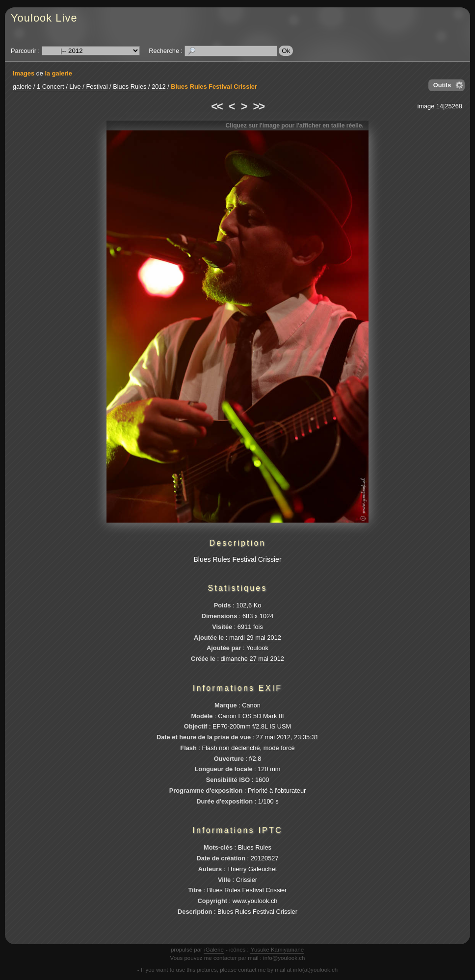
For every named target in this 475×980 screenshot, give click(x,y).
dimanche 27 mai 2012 (252, 659)
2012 (158, 87)
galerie (22, 87)
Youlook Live (44, 18)
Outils (442, 85)
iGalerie (214, 950)
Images (24, 73)
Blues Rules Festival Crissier (214, 87)
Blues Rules (130, 87)
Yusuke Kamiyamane (277, 950)
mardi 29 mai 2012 (255, 638)
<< (216, 106)
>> (259, 106)
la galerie (58, 73)
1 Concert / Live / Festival (72, 87)
